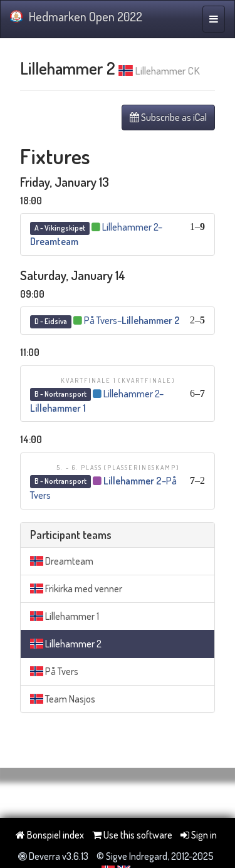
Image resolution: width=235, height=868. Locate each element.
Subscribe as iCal (168, 117)
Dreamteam (62, 561)
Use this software (132, 835)
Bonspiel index (50, 835)
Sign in (199, 835)
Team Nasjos (63, 699)
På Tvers (54, 671)
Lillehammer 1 (65, 616)
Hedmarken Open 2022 (76, 16)
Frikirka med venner (76, 588)
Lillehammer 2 (66, 644)
